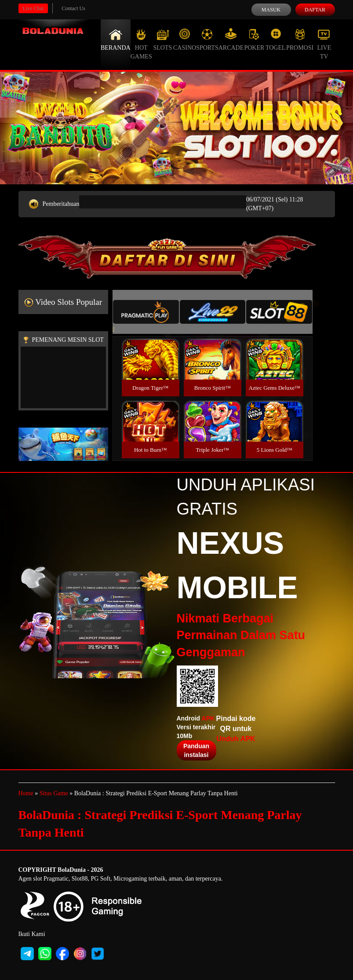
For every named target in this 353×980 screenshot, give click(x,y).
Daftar (315, 10)
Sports (207, 40)
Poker (254, 40)
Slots (162, 40)
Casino (185, 40)
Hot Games (141, 44)
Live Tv (324, 44)
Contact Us (73, 8)
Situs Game (54, 793)
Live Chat (33, 8)
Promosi (300, 40)
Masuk (271, 10)
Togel (276, 40)
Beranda (116, 40)
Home (26, 793)
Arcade (231, 40)
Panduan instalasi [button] (196, 750)
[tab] (146, 312)
